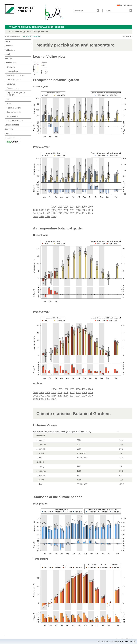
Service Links (78, 11)
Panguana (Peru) (14, 108)
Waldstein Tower (14, 80)
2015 (60, 213)
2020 (90, 213)
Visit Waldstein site (15, 121)
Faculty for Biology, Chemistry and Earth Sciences (37, 27)
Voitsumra (11, 84)
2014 (54, 213)
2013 (48, 213)
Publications (10, 50)
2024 (54, 217)
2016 (66, 213)
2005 (60, 210)
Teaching (9, 58)
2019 (84, 213)
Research (9, 46)
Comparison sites (14, 112)
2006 (66, 210)
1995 (60, 207)
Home (7, 36)
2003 (48, 210)
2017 (72, 213)
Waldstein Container (15, 75)
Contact (8, 133)
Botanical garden (14, 71)
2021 (36, 217)
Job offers (9, 129)
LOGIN (130, 5)
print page (126, 36)
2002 (42, 210)
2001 (36, 210)
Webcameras (12, 116)
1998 (78, 207)
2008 (78, 210)
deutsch (123, 5)
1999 (84, 207)
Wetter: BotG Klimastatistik (32, 36)
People (8, 54)
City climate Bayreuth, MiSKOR (16, 94)
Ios (8, 99)
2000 (90, 207)
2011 (36, 213)
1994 (54, 207)
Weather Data (16, 36)
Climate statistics (12, 125)
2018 (78, 213)
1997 (72, 207)
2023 (48, 217)
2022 (42, 217)
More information (126, 642)
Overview (11, 67)
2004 (54, 210)
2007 (72, 210)
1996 (66, 207)
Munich (10, 104)
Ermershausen (13, 88)
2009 (84, 210)
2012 (42, 213)
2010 (90, 210)
